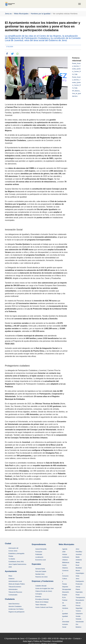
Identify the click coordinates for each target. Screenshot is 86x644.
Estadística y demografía (16, 553)
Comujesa (39, 594)
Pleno (10, 576)
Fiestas (11, 556)
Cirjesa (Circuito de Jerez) (44, 591)
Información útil (13, 548)
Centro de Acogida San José (44, 588)
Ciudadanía (10, 599)
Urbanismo (79, 614)
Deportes (65, 587)
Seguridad (79, 608)
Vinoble (78, 616)
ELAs (64, 597)
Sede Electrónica (14, 604)
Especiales (36, 564)
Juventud (79, 554)
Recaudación (80, 600)
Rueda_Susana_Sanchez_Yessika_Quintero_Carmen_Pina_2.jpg (76, 69)
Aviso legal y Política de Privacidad (37, 641)
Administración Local (15, 581)
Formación (39, 552)
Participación (80, 581)
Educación (66, 592)
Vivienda (78, 619)
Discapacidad (67, 589)
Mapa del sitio (66, 639)
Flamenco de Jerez (41, 577)
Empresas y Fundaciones (43, 581)
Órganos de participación (16, 612)
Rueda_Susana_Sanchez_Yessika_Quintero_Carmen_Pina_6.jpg (76, 83)
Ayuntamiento (11, 571)
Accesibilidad (57, 641)
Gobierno (11, 579)
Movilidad (79, 568)
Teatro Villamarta (41, 605)
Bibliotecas (66, 562)
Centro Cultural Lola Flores (44, 607)
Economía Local (41, 560)
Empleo (65, 595)
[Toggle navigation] (80, 4)
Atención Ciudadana (15, 606)
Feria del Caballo (41, 571)
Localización (39, 557)
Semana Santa (40, 569)
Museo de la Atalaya (42, 602)
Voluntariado (80, 622)
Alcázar (65, 554)
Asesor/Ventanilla (41, 549)
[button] (7, 54)
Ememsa (38, 597)
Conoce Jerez (13, 551)
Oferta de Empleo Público (17, 584)
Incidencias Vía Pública (16, 609)
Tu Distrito (12, 559)
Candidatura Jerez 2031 (16, 562)
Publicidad (39, 554)
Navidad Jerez (40, 574)
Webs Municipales (66, 544)
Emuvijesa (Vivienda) (42, 599)
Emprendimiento (39, 544)
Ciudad (8, 544)
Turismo (78, 611)
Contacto (77, 639)
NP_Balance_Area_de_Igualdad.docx (76, 93)
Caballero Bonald (41, 586)
